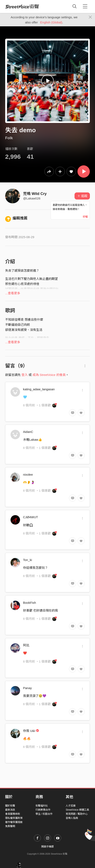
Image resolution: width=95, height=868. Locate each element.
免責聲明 (10, 826)
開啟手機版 (47, 847)
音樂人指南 (72, 818)
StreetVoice (22, 6)
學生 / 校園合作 (44, 814)
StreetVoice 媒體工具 (77, 810)
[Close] (90, 17)
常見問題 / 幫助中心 (77, 814)
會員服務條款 (13, 814)
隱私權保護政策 (14, 818)
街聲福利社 (42, 806)
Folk (9, 138)
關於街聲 (10, 806)
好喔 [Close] (85, 217)
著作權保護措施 (14, 822)
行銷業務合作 (43, 810)
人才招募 (71, 806)
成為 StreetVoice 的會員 (49, 375)
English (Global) (51, 22)
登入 (25, 375)
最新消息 (10, 810)
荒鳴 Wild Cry (35, 194)
